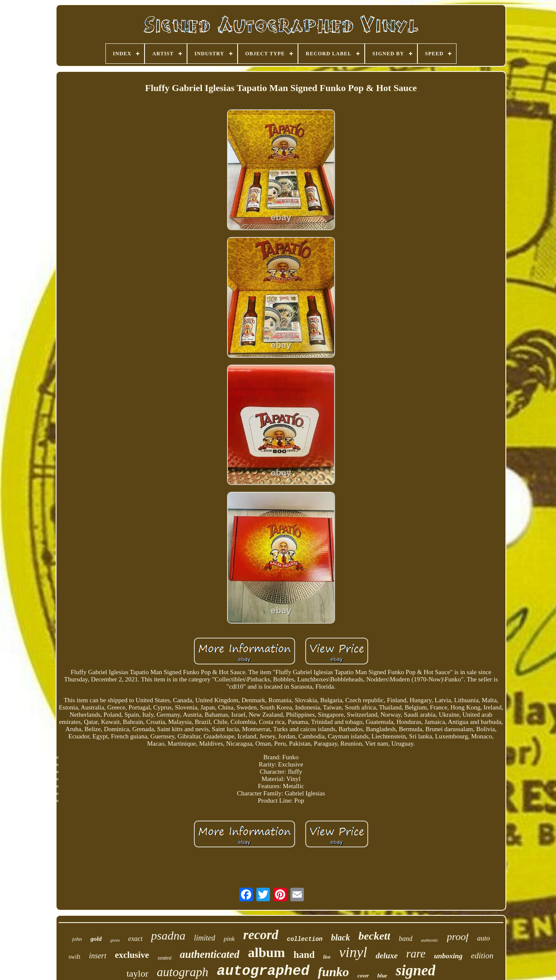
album (266, 952)
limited (204, 938)
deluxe (387, 956)
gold (96, 939)
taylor (138, 973)
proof (458, 937)
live (327, 957)
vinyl (353, 952)
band (406, 939)
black (340, 937)
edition (482, 956)
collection (305, 939)
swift (74, 957)
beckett (374, 936)
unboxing (448, 956)
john (77, 939)
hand (304, 955)
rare (416, 954)
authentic (430, 940)
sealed (165, 958)
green (115, 940)
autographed (263, 971)
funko (333, 972)
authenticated (210, 954)
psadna (168, 936)
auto (483, 938)
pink (229, 939)
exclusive (132, 955)
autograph (183, 972)
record (261, 935)
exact (136, 939)
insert (98, 956)
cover (363, 976)
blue (382, 976)
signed (416, 970)
